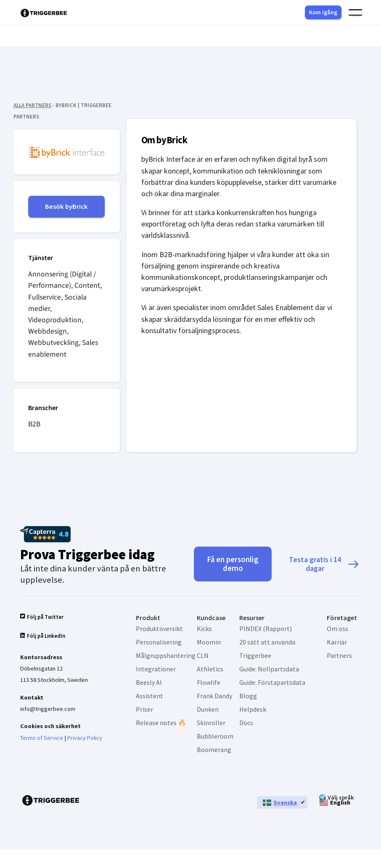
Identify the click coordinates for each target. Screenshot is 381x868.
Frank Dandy (214, 697)
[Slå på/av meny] (355, 13)
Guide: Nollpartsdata (269, 670)
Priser (144, 710)
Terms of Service (42, 742)
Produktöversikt (159, 630)
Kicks (204, 630)
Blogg (248, 697)
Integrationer (156, 670)
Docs (246, 724)
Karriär (337, 643)
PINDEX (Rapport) (266, 630)
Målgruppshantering (166, 657)
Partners (339, 657)
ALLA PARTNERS (32, 105)
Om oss (337, 630)
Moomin (209, 643)
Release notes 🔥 (161, 724)
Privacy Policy (85, 742)
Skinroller (211, 724)
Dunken (208, 710)
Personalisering (159, 643)
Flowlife (209, 684)
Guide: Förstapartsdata (272, 684)
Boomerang (214, 751)
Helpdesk (253, 710)
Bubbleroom (215, 737)
